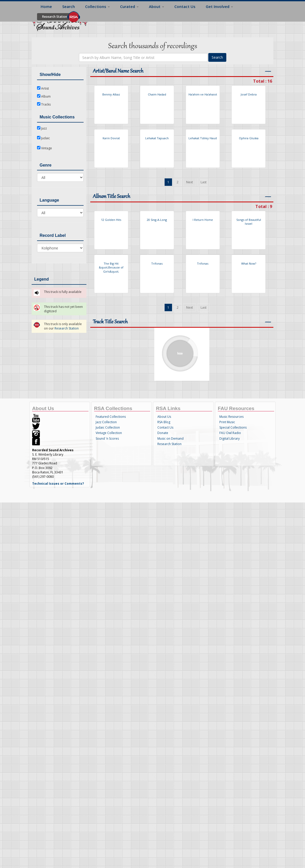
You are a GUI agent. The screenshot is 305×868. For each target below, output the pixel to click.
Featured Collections (111, 417)
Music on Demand (171, 439)
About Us (164, 417)
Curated (129, 6)
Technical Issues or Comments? (58, 484)
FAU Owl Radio (230, 433)
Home (46, 6)
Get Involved (219, 6)
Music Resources (231, 417)
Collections (97, 6)
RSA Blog (164, 422)
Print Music (227, 422)
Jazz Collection (106, 422)
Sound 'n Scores (107, 439)
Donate (163, 433)
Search (69, 6)
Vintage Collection (109, 433)
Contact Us (185, 6)
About (156, 6)
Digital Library (230, 439)
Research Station (55, 17)
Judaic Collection (108, 427)
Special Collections (233, 427)
